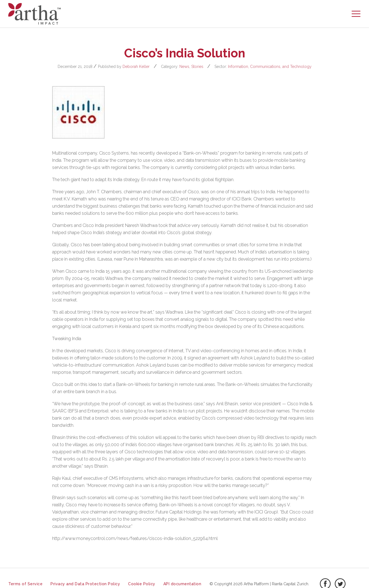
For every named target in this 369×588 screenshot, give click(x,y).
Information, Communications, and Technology (270, 67)
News (184, 67)
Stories (197, 67)
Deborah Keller (136, 67)
